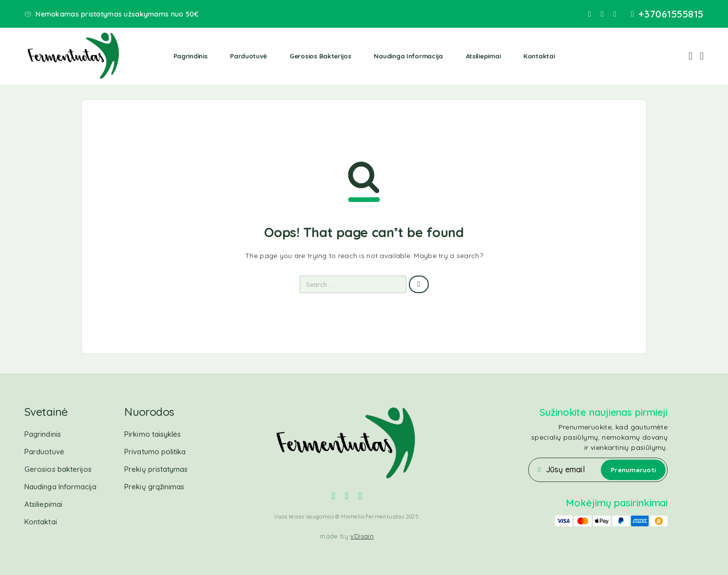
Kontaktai (539, 56)
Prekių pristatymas (156, 469)
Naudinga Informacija (408, 56)
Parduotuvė (248, 56)
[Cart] (702, 56)
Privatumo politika (155, 452)
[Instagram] (602, 14)
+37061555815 (671, 14)
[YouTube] (615, 14)
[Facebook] (590, 14)
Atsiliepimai (483, 56)
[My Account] (691, 56)
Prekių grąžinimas (154, 487)
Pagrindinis (191, 56)
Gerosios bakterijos (320, 56)
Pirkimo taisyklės (153, 434)
